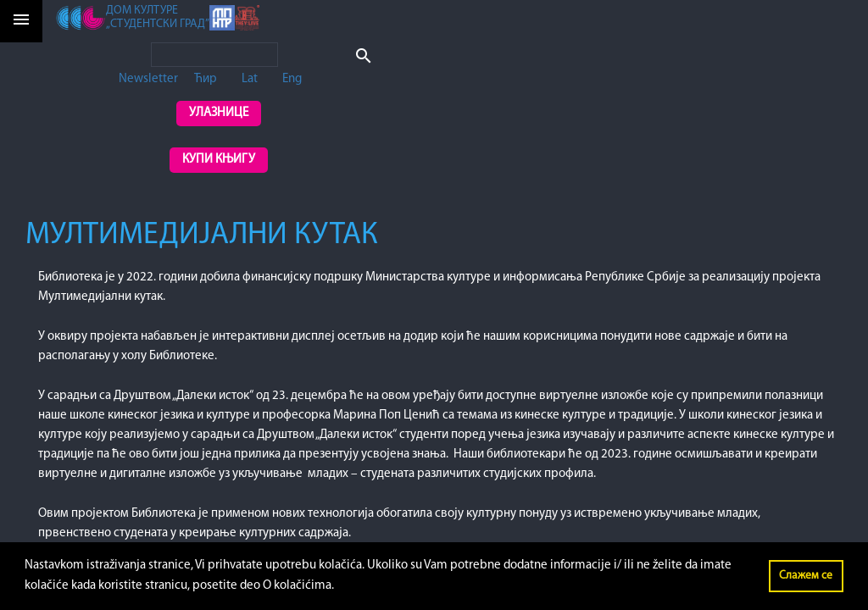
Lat (250, 79)
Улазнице (219, 113)
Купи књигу (219, 160)
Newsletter (148, 79)
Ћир (206, 79)
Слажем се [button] (806, 576)
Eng (292, 79)
